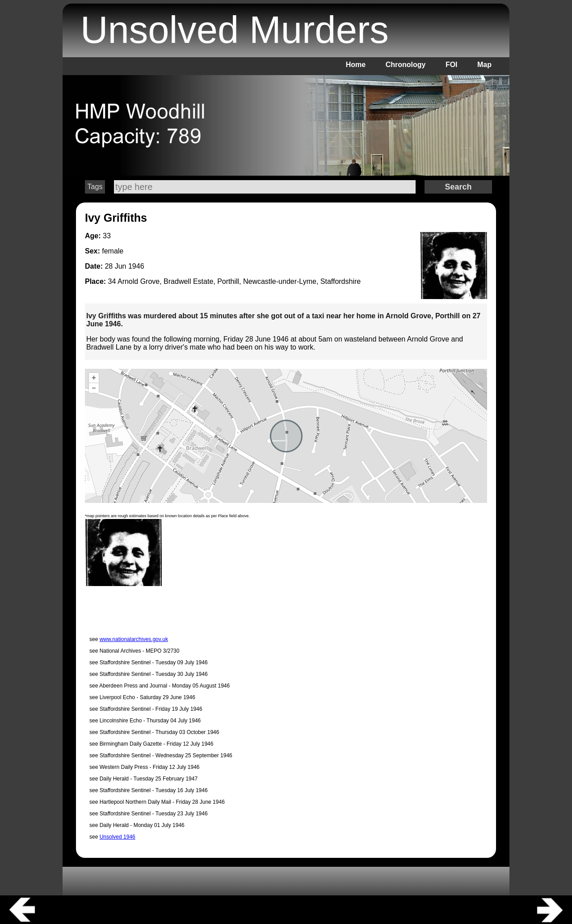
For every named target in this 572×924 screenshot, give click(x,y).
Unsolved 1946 (118, 837)
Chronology (406, 65)
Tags (95, 187)
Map (484, 65)
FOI (452, 65)
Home (356, 65)
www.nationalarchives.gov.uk (134, 639)
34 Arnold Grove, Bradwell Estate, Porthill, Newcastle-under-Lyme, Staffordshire (235, 281)
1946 (136, 266)
